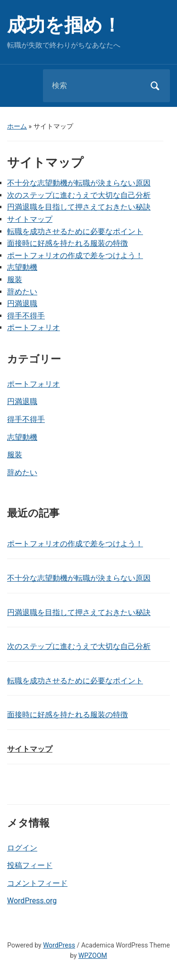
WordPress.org (32, 901)
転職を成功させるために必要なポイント (75, 231)
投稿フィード (30, 865)
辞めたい (22, 473)
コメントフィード (37, 883)
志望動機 (22, 437)
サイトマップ (30, 219)
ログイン (22, 848)
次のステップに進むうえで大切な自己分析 (79, 195)
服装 (15, 455)
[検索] (94, 86)
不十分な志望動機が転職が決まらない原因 (79, 183)
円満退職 (22, 401)
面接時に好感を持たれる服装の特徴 (67, 243)
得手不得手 (26, 419)
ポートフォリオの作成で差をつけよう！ (75, 255)
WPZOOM (93, 956)
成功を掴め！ (64, 25)
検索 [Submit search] (155, 86)
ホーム (17, 126)
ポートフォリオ (34, 384)
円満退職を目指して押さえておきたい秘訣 (79, 207)
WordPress (59, 945)
